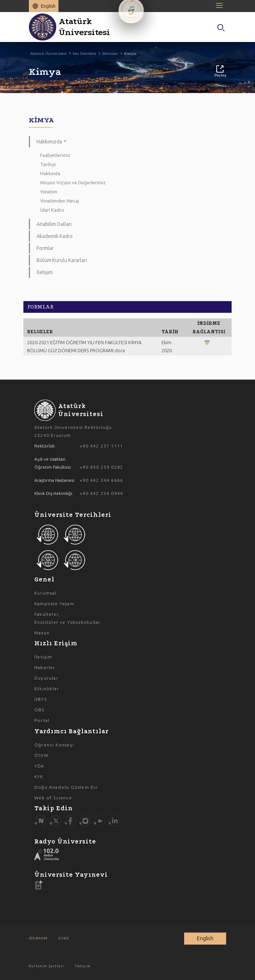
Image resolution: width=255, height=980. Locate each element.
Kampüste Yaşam (54, 604)
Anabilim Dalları (54, 224)
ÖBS (39, 710)
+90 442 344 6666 (101, 480)
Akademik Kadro (55, 236)
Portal (42, 720)
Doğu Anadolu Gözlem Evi (66, 787)
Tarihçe (48, 164)
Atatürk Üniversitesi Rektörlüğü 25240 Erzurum (73, 431)
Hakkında (50, 173)
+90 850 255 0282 (101, 467)
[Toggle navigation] (221, 5)
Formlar (45, 248)
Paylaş (220, 71)
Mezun (42, 633)
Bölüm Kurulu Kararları (62, 260)
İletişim (45, 272)
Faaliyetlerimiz (55, 155)
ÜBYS (41, 699)
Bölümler (110, 53)
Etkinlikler (47, 689)
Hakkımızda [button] (49, 142)
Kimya (130, 53)
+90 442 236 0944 (101, 493)
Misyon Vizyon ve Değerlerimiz (73, 182)
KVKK (64, 938)
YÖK (39, 766)
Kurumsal (45, 593)
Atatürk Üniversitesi (48, 53)
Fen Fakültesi (84, 53)
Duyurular (46, 678)
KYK (39, 777)
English (48, 6)
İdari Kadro (52, 210)
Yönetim (49, 192)
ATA (38, 938)
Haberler (45, 667)
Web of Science (53, 798)
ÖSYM (41, 755)
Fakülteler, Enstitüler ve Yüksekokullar (67, 618)
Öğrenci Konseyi (54, 745)
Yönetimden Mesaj (60, 201)
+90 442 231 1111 (101, 446)
